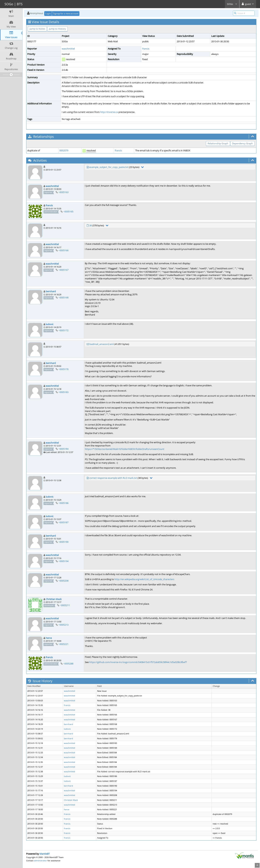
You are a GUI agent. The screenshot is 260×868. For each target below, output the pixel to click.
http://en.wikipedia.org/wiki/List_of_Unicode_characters (144, 579)
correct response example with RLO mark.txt (113, 478)
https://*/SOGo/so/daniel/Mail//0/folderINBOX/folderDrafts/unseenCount (125, 449)
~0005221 (63, 644)
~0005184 (63, 449)
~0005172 (63, 330)
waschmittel (68, 49)
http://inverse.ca (109, 112)
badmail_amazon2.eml (102, 344)
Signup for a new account (66, 13)
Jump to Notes (37, 29)
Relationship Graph (218, 143)
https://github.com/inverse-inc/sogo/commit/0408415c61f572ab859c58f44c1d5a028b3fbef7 (138, 662)
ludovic (50, 324)
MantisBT (45, 854)
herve (49, 638)
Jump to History (57, 29)
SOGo (232, 4)
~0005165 (68, 211)
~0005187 (63, 522)
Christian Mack (54, 599)
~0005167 (63, 270)
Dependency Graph (242, 143)
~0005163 (63, 192)
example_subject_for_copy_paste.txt (109, 167)
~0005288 (68, 664)
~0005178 (63, 369)
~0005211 (65, 605)
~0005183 (63, 392)
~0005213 (63, 625)
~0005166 (63, 250)
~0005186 (63, 503)
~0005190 (63, 542)
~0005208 (63, 581)
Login (48, 13)
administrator (40, 861)
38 (90, 225)
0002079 (64, 150)
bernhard (51, 291)
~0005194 (63, 561)
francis (146, 49)
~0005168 (63, 297)
